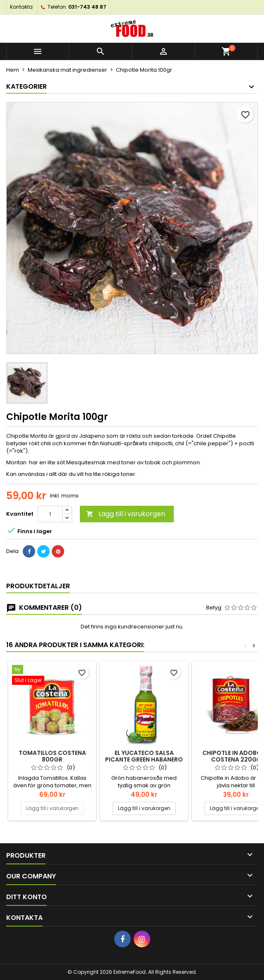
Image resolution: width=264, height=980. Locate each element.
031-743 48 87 (87, 7)
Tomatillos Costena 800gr (52, 756)
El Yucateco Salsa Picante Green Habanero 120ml (144, 759)
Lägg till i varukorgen (126, 514)
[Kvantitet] (50, 514)
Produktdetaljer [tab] (38, 586)
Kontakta (21, 7)
